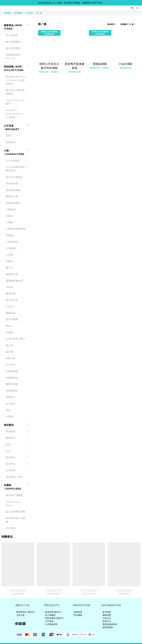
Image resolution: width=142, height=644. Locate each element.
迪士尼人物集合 (14, 177)
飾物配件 (18, 438)
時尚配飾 (18, 431)
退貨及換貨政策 (110, 624)
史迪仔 (9, 261)
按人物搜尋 (50, 615)
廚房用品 (18, 457)
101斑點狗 (11, 248)
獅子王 (9, 268)
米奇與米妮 (12, 184)
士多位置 (20, 615)
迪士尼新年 (12, 35)
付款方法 (107, 618)
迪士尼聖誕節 (13, 42)
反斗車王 (11, 404)
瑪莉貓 (9, 235)
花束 (8, 136)
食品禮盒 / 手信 (14, 477)
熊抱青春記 (12, 391)
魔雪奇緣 (11, 293)
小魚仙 (9, 306)
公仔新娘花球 (51, 624)
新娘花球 (11, 142)
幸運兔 (9, 216)
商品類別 (18, 13)
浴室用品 (18, 464)
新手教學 (107, 612)
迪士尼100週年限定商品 (15, 92)
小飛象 (9, 222)
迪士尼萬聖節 (13, 48)
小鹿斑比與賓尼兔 (16, 229)
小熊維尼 (11, 209)
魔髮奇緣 (11, 313)
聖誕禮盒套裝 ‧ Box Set (14, 56)
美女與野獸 (12, 319)
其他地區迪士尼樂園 (16, 520)
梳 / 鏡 (39, 13)
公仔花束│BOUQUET (12, 127)
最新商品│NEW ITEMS (13, 27)
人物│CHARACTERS (14, 152)
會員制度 (78, 612)
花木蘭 (9, 352)
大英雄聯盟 (12, 371)
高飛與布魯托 (13, 203)
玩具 (18, 444)
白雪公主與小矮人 (16, 339)
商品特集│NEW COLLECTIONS (14, 68)
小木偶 (9, 255)
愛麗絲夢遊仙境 (14, 281)
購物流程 (107, 615)
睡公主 (9, 345)
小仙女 (9, 287)
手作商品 (11, 528)
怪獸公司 (11, 358)
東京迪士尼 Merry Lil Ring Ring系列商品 (16, 80)
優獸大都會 (12, 384)
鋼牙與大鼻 (12, 196)
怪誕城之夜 (12, 274)
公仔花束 (49, 621)
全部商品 (8, 13)
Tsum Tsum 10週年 (15, 102)
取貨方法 (107, 621)
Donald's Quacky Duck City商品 (14, 114)
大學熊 (9, 416)
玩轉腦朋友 (12, 378)
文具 (18, 451)
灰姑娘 (9, 332)
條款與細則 (108, 627)
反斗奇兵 (11, 365)
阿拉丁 (9, 326)
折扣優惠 (78, 615)
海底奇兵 (11, 397)
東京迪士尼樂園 (14, 495)
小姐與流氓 (12, 242)
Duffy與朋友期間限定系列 (18, 169)
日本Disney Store (13, 503)
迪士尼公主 (12, 300)
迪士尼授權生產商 (16, 512)
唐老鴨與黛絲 (13, 190)
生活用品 (29, 13)
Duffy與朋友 (18, 161)
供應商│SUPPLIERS (13, 487)
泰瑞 (8, 410)
